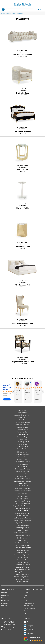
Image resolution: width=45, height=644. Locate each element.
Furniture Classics (22, 464)
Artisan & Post (22, 417)
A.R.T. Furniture (22, 410)
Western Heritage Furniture (22, 577)
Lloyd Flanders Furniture (22, 508)
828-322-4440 (7, 630)
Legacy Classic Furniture (22, 503)
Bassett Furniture (23, 427)
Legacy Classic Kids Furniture (22, 506)
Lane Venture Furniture (22, 501)
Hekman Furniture (22, 476)
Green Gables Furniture (23, 469)
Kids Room (5, 603)
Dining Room (5, 598)
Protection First (29, 606)
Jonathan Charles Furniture (23, 491)
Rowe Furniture (23, 540)
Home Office (5, 601)
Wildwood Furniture (22, 579)
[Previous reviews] (14, 392)
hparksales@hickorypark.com (11, 627)
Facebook (30, 622)
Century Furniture (23, 434)
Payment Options (29, 608)
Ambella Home (22, 413)
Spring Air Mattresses (23, 550)
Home (3, 13)
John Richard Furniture (22, 488)
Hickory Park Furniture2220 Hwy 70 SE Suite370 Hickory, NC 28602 (9, 623)
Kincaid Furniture (22, 496)
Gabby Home (22, 466)
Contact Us (27, 601)
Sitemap (26, 613)
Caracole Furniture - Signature (14, 13)
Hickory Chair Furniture (22, 479)
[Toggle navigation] (3, 9)
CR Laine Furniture (22, 444)
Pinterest (30, 633)
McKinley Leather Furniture (22, 518)
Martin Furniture (22, 516)
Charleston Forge (22, 437)
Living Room (5, 595)
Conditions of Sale (29, 611)
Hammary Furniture (22, 471)
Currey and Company (22, 447)
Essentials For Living (23, 454)
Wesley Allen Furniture (22, 572)
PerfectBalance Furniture (22, 536)
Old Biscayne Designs (22, 525)
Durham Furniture (22, 449)
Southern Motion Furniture (22, 548)
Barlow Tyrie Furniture (22, 425)
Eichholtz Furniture (23, 452)
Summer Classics (22, 557)
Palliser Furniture (22, 530)
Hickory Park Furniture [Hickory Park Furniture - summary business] (7, 388)
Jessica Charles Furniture (23, 486)
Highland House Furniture (23, 481)
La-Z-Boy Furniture (22, 499)
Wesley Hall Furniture (23, 574)
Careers (26, 598)
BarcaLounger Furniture (22, 422)
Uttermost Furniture (22, 567)
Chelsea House (22, 439)
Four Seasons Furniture (22, 462)
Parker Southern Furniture (22, 533)
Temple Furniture (22, 560)
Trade (26, 595)
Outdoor (4, 606)
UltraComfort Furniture (22, 565)
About (26, 593)
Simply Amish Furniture (22, 543)
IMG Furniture (22, 483)
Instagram (30, 626)
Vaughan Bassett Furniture (22, 570)
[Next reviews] (42, 392)
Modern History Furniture (22, 520)
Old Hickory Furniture (22, 528)
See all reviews (7, 399)
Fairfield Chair (22, 457)
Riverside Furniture (22, 538)
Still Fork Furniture (22, 553)
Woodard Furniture (23, 582)
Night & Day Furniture (22, 523)
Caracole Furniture (22, 50)
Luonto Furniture (23, 511)
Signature (22, 52)
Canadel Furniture (22, 430)
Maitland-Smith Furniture (22, 513)
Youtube (30, 630)
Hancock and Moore (22, 474)
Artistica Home (22, 420)
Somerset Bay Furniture (22, 545)
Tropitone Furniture (23, 562)
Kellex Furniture (22, 494)
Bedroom (4, 593)
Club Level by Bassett (22, 442)
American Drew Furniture (22, 415)
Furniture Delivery (29, 603)
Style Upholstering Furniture (22, 555)
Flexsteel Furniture (23, 459)
